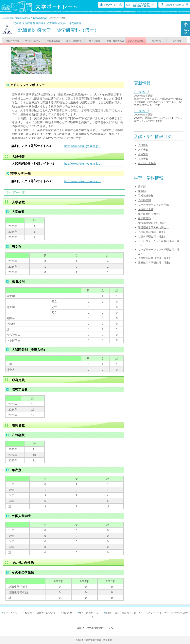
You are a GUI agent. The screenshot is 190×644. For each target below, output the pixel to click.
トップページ (8, 18)
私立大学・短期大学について (40, 613)
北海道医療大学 (40, 18)
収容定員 (143, 154)
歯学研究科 (144, 218)
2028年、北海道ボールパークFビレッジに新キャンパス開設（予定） (158, 119)
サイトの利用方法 (89, 613)
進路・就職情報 (74, 41)
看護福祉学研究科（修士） (153, 223)
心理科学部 (144, 200)
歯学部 (142, 191)
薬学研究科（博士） (150, 214)
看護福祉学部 (146, 196)
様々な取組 (95, 41)
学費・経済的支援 (115, 41)
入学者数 (143, 150)
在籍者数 (143, 159)
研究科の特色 (12, 41)
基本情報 (177, 41)
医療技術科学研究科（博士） (155, 263)
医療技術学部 (146, 209)
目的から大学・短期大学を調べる (123, 613)
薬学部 (142, 187)
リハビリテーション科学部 (153, 205)
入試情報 (143, 145)
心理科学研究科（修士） (152, 232)
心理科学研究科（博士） (152, 237)
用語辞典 (67, 613)
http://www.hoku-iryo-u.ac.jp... (83, 146)
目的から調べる (23, 18)
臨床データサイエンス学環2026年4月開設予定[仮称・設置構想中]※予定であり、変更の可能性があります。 (158, 102)
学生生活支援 (54, 41)
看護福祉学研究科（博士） (153, 227)
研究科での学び (33, 41)
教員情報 (156, 41)
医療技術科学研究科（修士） (155, 258)
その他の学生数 (147, 163)
